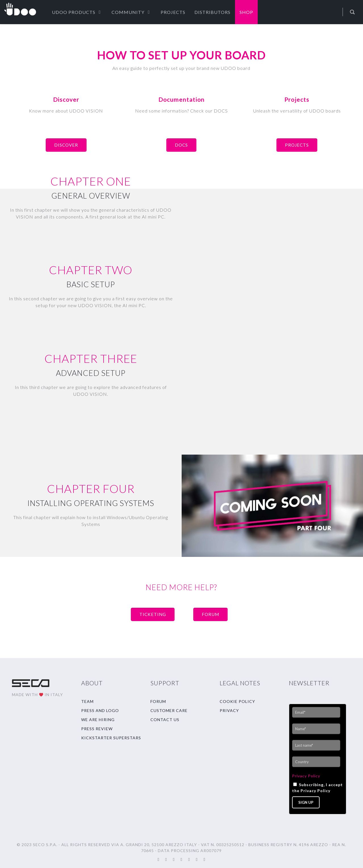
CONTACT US (165, 720)
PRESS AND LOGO (100, 710)
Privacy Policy (306, 776)
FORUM (158, 701)
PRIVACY (229, 710)
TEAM (87, 701)
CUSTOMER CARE (169, 710)
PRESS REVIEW (97, 729)
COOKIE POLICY (237, 701)
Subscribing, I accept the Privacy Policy (317, 788)
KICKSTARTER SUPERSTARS (111, 738)
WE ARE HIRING (98, 720)
